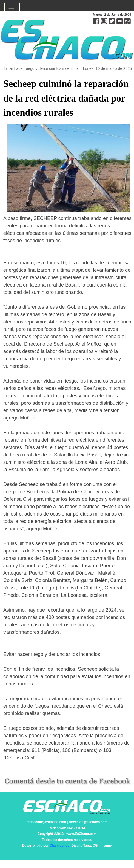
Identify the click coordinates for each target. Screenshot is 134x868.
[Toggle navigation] (12, 8)
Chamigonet (59, 846)
